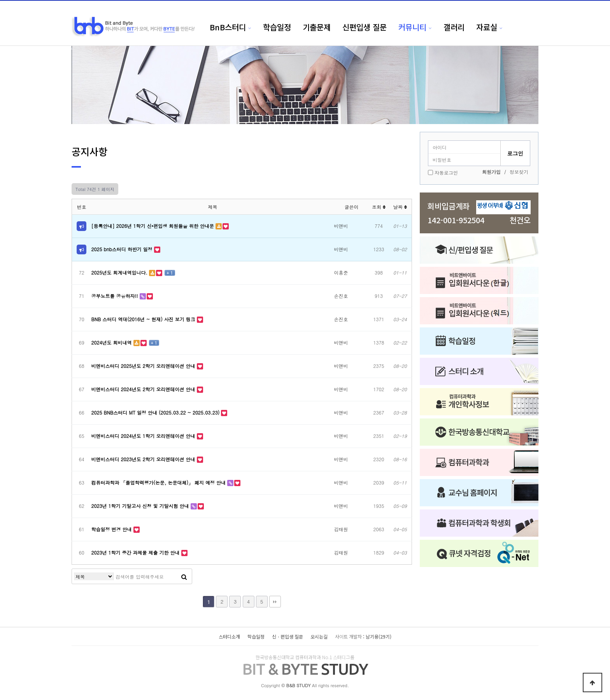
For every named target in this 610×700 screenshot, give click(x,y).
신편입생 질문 (365, 27)
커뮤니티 (412, 27)
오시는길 (319, 636)
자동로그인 (446, 172)
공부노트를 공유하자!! (116, 296)
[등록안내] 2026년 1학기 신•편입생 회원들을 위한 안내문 (154, 226)
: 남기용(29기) (363, 636)
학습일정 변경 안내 (112, 529)
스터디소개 (229, 636)
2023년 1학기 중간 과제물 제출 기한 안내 (136, 552)
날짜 (400, 207)
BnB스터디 (228, 27)
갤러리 (454, 27)
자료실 (487, 27)
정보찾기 (519, 172)
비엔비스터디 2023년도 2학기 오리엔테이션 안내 (144, 459)
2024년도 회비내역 (112, 342)
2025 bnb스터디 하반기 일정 (123, 249)
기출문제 (317, 27)
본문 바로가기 (0, 0)
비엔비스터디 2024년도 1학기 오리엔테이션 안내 (144, 436)
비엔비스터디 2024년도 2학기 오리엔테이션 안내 (144, 389)
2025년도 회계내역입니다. (120, 272)
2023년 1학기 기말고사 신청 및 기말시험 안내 (141, 506)
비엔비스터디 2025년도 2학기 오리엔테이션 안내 (144, 366)
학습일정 (277, 27)
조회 (379, 207)
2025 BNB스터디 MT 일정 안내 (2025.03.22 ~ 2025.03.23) (156, 412)
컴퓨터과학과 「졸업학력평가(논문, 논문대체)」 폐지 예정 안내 (160, 482)
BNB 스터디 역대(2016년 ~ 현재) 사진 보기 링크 (144, 319)
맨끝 (275, 602)
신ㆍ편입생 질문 (287, 636)
